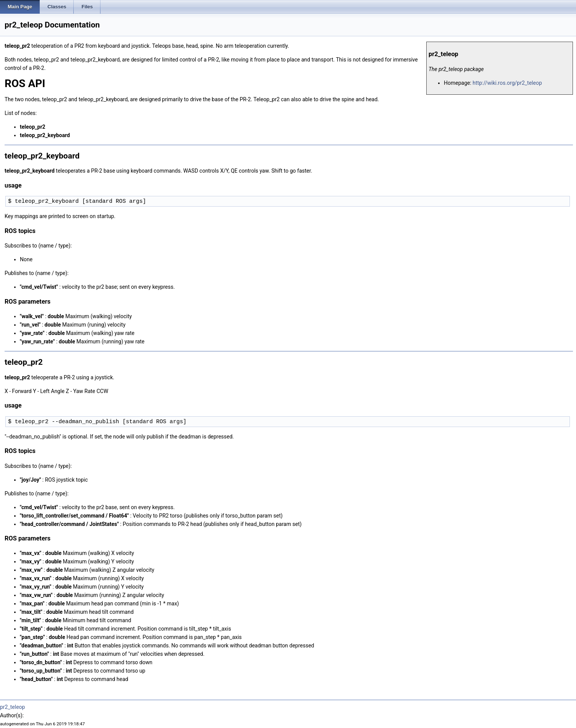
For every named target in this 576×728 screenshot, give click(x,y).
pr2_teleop (12, 707)
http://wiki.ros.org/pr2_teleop (507, 83)
